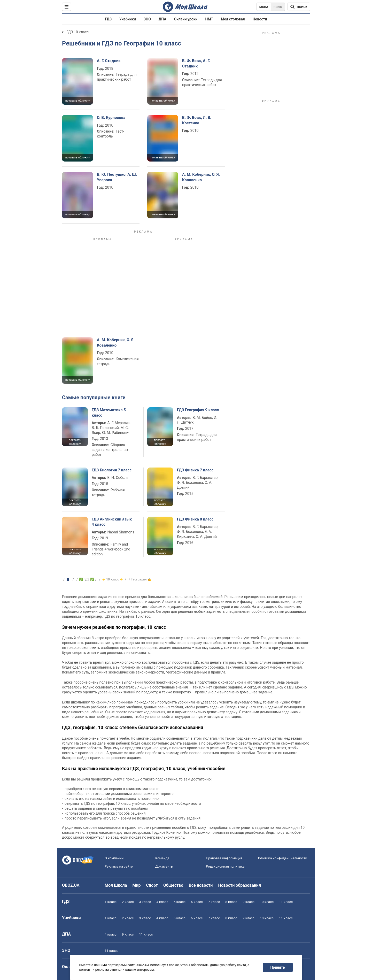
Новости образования (239, 885)
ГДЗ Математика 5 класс (109, 412)
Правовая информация (224, 858)
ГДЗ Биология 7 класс (112, 470)
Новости (260, 19)
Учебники (128, 19)
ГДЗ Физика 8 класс (195, 519)
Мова (264, 7)
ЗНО (147, 19)
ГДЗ (108, 19)
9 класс (249, 902)
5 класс (180, 902)
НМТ (209, 19)
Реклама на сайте (119, 866)
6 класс (197, 902)
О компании (114, 858)
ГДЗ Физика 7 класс (195, 470)
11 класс (286, 902)
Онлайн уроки (186, 19)
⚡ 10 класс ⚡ (113, 579)
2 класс (128, 902)
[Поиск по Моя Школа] (299, 7)
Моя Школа (116, 885)
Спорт (152, 885)
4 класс (162, 902)
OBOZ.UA (71, 885)
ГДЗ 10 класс (78, 32)
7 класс (214, 902)
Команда (162, 858)
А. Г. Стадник (109, 61)
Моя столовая (233, 19)
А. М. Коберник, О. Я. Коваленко (201, 177)
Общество (173, 885)
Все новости (201, 885)
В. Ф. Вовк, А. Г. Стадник (196, 63)
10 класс (267, 902)
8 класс (231, 902)
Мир (137, 885)
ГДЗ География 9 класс (198, 410)
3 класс (145, 902)
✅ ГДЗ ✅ (87, 579)
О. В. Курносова (111, 118)
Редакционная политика (225, 866)
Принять (278, 967)
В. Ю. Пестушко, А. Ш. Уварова (117, 177)
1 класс (111, 902)
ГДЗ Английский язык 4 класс (112, 522)
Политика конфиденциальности (282, 858)
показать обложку (78, 101)
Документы (164, 866)
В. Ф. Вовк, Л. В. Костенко (197, 120)
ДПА (162, 19)
